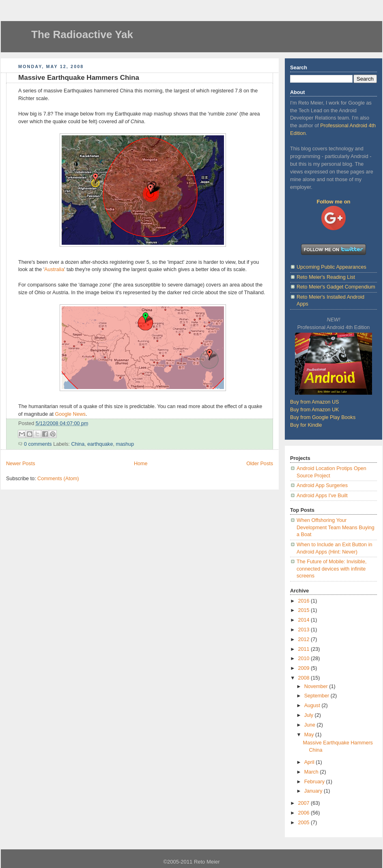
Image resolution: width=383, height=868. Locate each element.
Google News (70, 414)
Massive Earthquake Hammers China (79, 78)
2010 (305, 658)
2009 (305, 668)
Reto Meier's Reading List (326, 277)
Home (141, 464)
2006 (305, 813)
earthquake (100, 444)
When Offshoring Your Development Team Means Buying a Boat (336, 527)
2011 (305, 649)
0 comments (38, 444)
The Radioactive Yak (82, 34)
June (311, 725)
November (317, 686)
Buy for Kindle (306, 425)
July (310, 715)
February (315, 782)
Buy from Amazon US (315, 402)
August (313, 706)
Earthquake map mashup (143, 114)
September (317, 696)
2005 (305, 823)
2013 (305, 630)
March (312, 772)
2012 (305, 639)
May (310, 735)
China (78, 444)
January (314, 791)
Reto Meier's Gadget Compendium (336, 287)
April (310, 762)
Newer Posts (20, 464)
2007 (305, 803)
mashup (125, 444)
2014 (305, 620)
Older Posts (260, 464)
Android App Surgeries (322, 485)
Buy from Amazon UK (315, 410)
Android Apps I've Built (322, 496)
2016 (305, 601)
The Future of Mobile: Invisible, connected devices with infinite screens (331, 569)
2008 (305, 678)
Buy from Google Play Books (323, 417)
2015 (305, 610)
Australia (54, 269)
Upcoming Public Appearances (331, 267)
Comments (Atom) (58, 479)
